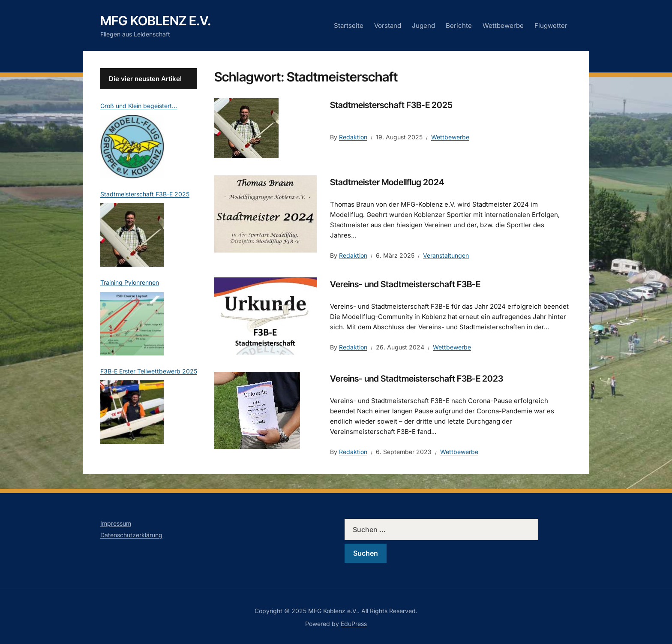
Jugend (423, 26)
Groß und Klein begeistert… (139, 106)
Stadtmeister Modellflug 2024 (387, 182)
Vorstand (388, 26)
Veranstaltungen (446, 255)
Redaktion (353, 137)
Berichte (459, 26)
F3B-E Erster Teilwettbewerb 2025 (149, 371)
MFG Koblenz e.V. (156, 21)
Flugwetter (551, 26)
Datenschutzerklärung (131, 535)
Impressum (116, 523)
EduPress (354, 624)
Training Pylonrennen (130, 282)
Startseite (349, 26)
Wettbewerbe (503, 26)
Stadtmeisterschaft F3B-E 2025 (391, 105)
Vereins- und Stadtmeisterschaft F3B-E (405, 284)
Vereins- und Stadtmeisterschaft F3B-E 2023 (417, 379)
